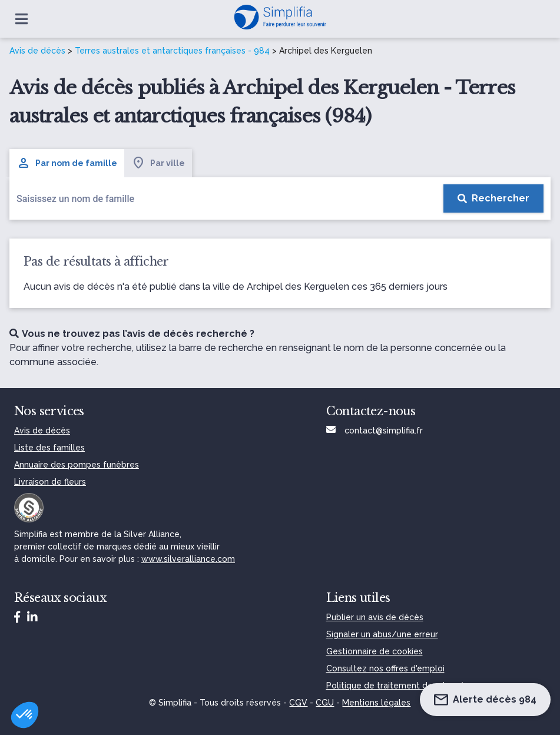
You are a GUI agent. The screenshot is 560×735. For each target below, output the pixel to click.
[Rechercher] (493, 198)
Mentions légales (376, 703)
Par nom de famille (67, 163)
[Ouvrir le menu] (21, 19)
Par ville (158, 163)
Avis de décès (37, 51)
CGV (298, 703)
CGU (325, 703)
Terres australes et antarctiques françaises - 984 (172, 51)
